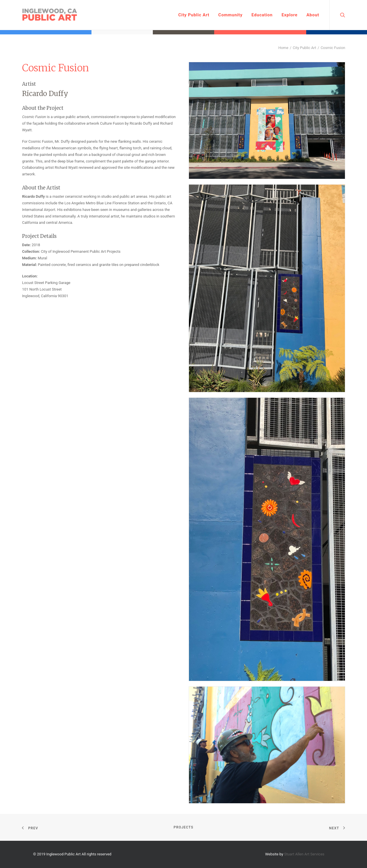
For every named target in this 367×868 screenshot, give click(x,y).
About (313, 15)
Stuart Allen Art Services (304, 854)
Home (283, 48)
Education (262, 15)
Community (230, 15)
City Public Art (194, 15)
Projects (184, 827)
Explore (290, 15)
